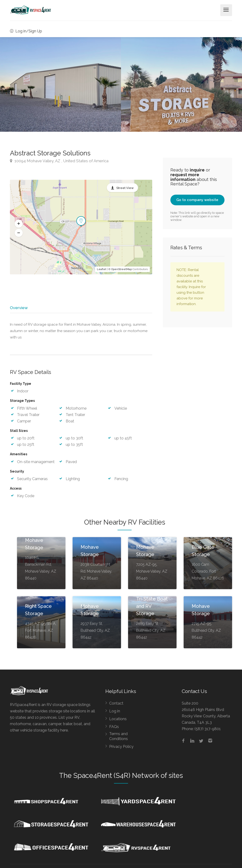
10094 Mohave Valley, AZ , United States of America (59, 161)
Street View (125, 188)
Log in (115, 713)
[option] (181, 84)
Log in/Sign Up (26, 31)
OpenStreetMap (122, 269)
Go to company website (197, 200)
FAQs (114, 728)
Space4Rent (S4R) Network (116, 777)
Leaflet (102, 269)
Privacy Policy (121, 748)
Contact (116, 705)
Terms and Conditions (119, 738)
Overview (19, 308)
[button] (19, 224)
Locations (118, 721)
